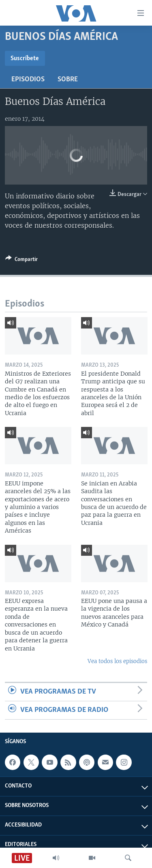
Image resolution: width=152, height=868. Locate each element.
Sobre (68, 79)
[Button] (21, 261)
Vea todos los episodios (117, 661)
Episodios (28, 79)
